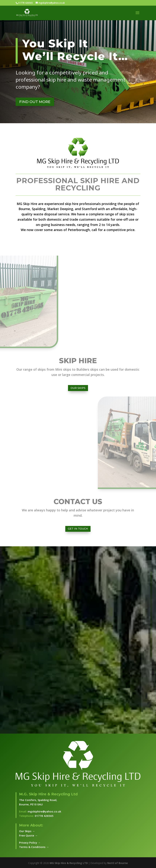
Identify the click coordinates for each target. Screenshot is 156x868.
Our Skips (78, 388)
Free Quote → (28, 835)
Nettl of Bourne (118, 863)
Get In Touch (78, 529)
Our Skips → (27, 831)
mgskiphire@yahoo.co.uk (44, 811)
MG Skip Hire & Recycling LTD (69, 863)
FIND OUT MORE (35, 102)
